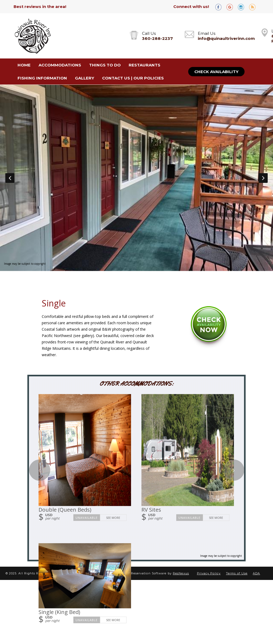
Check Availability (216, 72)
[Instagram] (243, 7)
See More (113, 517)
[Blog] (254, 7)
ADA (256, 573)
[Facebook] (220, 7)
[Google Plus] (232, 7)
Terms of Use (237, 573)
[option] (136, 178)
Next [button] (263, 178)
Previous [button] (10, 178)
